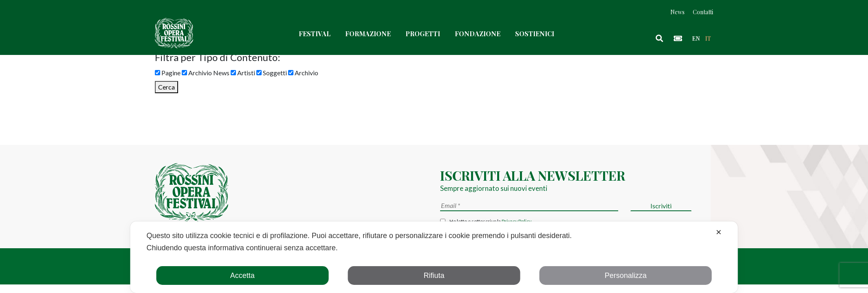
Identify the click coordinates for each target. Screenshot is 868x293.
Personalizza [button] (626, 276)
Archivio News (206, 73)
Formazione (368, 34)
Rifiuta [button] (434, 276)
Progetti (423, 34)
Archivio (303, 73)
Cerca (166, 87)
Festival (315, 34)
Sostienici (535, 34)
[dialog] (434, 257)
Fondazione (478, 34)
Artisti (243, 73)
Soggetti (272, 73)
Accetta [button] (242, 276)
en (696, 38)
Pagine (168, 73)
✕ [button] (719, 232)
